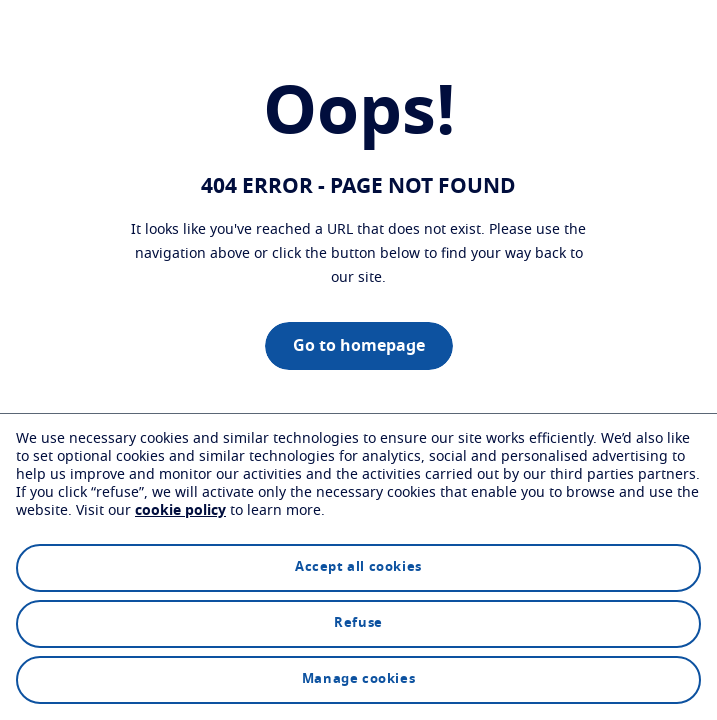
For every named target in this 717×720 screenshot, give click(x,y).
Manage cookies (358, 679)
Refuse (358, 623)
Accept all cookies (358, 567)
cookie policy (180, 511)
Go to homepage (359, 346)
